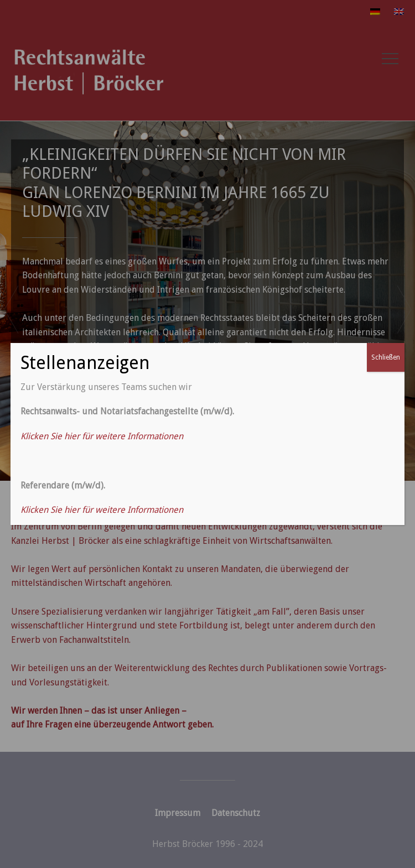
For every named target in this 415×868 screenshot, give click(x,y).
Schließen (386, 357)
